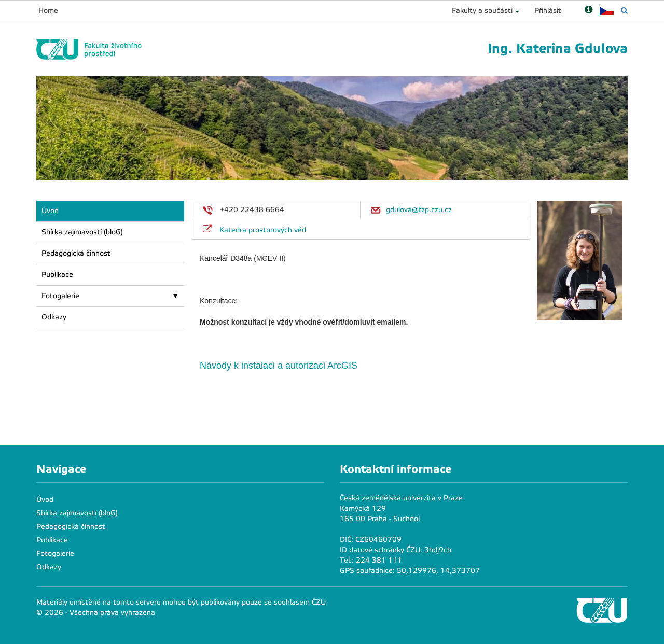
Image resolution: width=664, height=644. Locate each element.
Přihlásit (548, 11)
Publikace (57, 275)
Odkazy (54, 317)
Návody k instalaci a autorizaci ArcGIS (280, 366)
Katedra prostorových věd (263, 230)
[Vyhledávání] (624, 11)
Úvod (50, 211)
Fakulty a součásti (482, 11)
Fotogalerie (60, 296)
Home (48, 11)
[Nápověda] (589, 11)
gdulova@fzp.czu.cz (419, 210)
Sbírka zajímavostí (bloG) (82, 232)
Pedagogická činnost (76, 253)
